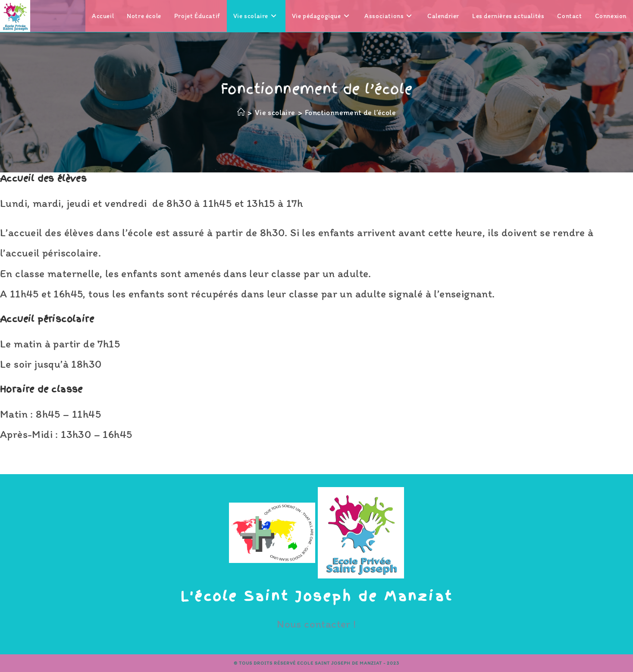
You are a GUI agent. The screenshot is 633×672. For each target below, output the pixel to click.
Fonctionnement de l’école (350, 113)
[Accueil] (241, 113)
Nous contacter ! (316, 624)
